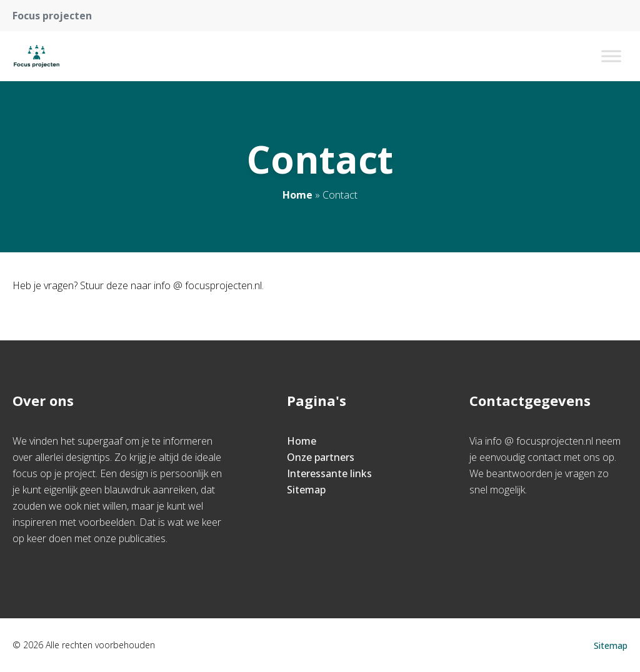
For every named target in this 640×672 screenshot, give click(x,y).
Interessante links (329, 473)
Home (297, 195)
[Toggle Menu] (611, 56)
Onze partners (321, 457)
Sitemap (306, 490)
